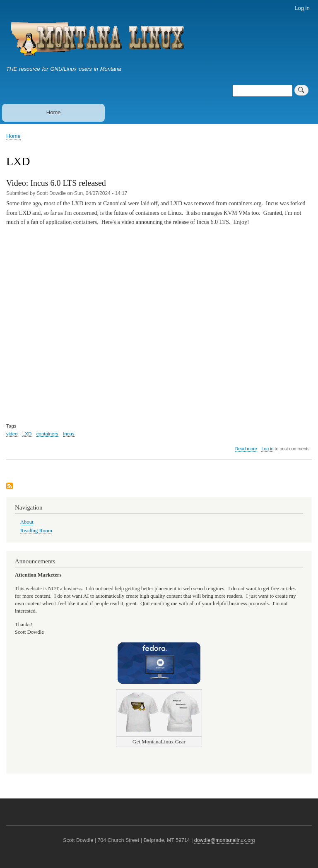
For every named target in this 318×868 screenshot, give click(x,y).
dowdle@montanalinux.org (225, 840)
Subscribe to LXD (10, 487)
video (12, 434)
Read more (246, 449)
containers (47, 434)
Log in (302, 8)
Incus (69, 434)
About (27, 522)
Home (54, 112)
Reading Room (36, 531)
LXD (27, 434)
